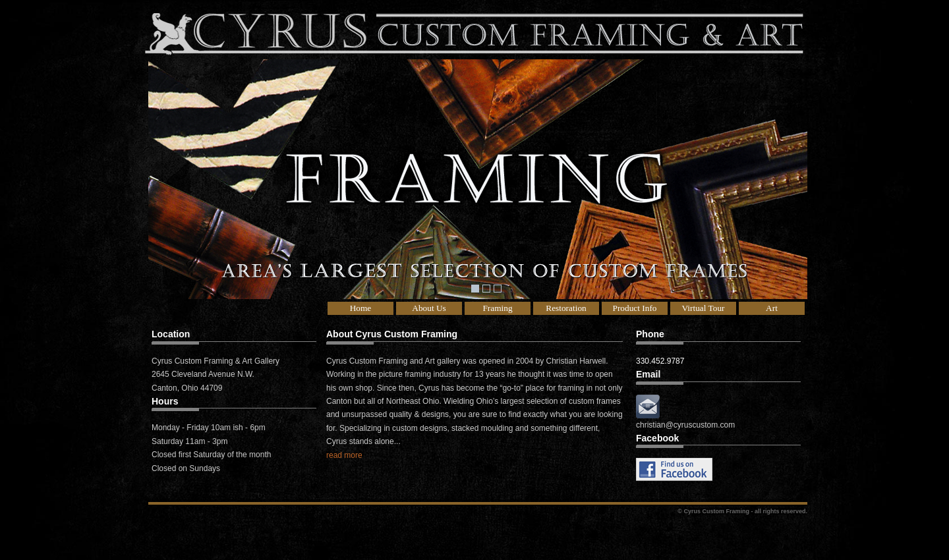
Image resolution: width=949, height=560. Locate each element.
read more (344, 455)
